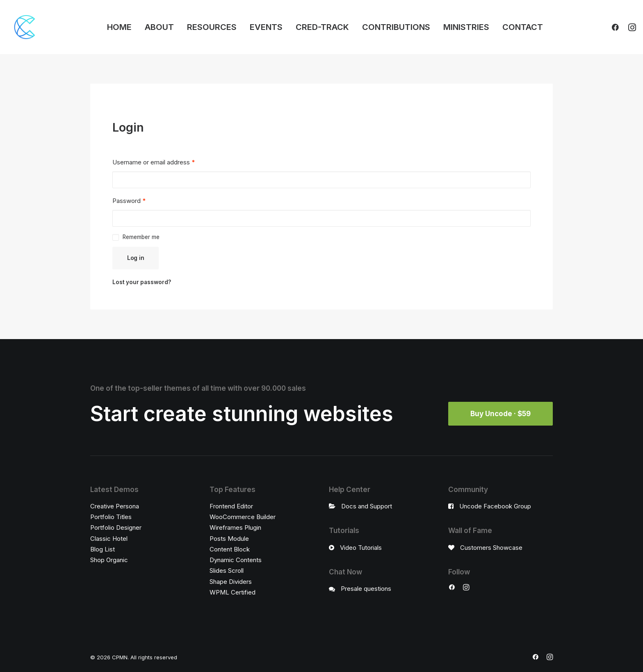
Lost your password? (142, 282)
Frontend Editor (231, 506)
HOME (119, 27)
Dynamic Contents (236, 560)
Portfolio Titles (111, 517)
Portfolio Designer (116, 527)
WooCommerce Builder (243, 517)
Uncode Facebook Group (495, 506)
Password (129, 201)
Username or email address (154, 162)
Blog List (103, 549)
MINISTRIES (466, 27)
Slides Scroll (227, 571)
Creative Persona (115, 506)
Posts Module (229, 539)
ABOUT (159, 27)
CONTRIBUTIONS (396, 27)
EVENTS (266, 27)
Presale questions (366, 589)
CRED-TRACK (322, 27)
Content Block (230, 549)
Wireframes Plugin (235, 527)
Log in (136, 258)
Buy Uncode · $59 (500, 414)
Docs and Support (367, 506)
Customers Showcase (491, 548)
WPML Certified (233, 592)
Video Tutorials (361, 548)
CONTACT (523, 27)
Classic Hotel (109, 539)
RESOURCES (212, 27)
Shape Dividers (231, 582)
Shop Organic (109, 560)
